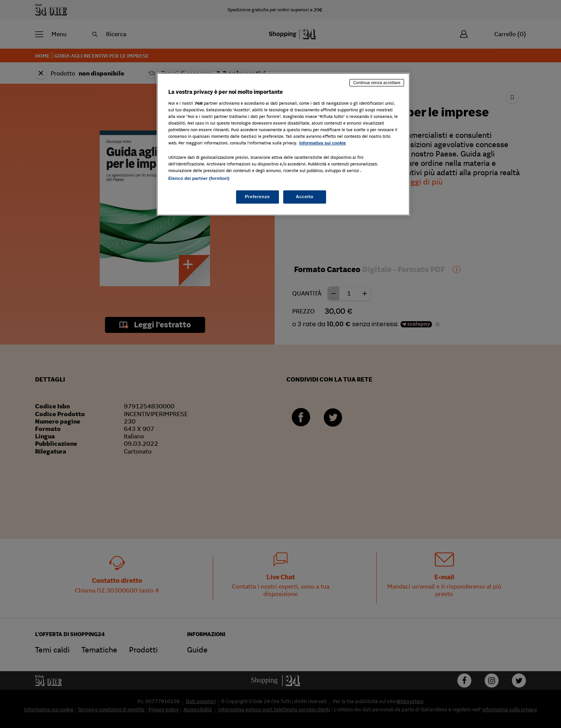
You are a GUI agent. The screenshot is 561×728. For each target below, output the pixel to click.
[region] (283, 144)
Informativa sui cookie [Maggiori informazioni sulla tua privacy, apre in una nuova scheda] (323, 143)
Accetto (305, 197)
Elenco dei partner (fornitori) (199, 178)
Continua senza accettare (377, 83)
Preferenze (258, 197)
